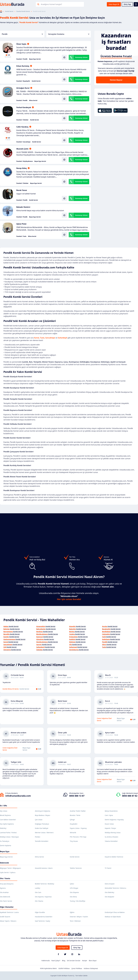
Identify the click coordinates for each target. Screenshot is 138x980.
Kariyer (85, 961)
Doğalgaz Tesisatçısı (42, 824)
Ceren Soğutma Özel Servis (104, 719)
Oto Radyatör (110, 897)
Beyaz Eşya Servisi (35, 59)
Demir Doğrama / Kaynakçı (114, 820)
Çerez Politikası (77, 968)
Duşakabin (74, 824)
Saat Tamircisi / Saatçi (43, 921)
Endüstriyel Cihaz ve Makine (115, 912)
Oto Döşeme (74, 892)
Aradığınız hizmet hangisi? (51, 4)
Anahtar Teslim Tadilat (78, 811)
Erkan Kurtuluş (23, 66)
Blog (64, 961)
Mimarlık (73, 833)
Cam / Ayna (109, 815)
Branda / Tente (75, 815)
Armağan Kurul (23, 88)
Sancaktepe (50, 338)
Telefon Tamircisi (76, 868)
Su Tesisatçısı (5, 841)
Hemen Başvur (116, 80)
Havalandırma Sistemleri (44, 917)
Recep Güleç (22, 168)
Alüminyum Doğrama (43, 811)
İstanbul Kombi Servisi (23, 11)
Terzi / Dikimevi (75, 921)
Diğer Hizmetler (7, 907)
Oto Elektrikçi (109, 892)
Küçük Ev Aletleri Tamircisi (114, 857)
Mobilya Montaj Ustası (113, 833)
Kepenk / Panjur (110, 828)
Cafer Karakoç (22, 127)
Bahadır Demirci (23, 207)
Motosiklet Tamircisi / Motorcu (115, 888)
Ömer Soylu (21, 44)
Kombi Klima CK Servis (11, 689)
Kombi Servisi (9, 11)
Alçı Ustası (4, 811)
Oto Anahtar (4, 892)
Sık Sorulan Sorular (74, 961)
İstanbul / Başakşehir (23, 81)
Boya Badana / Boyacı (43, 815)
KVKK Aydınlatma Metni (48, 968)
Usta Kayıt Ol (114, 4)
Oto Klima (73, 897)
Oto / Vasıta (5, 878)
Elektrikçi (3, 828)
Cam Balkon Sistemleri (8, 820)
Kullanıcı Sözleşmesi (91, 968)
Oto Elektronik (5, 897)
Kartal (37, 338)
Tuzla (42, 338)
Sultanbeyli (62, 338)
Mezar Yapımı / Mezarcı (8, 921)
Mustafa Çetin (22, 149)
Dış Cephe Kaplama (7, 824)
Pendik (22, 34)
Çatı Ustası (39, 820)
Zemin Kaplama (5, 845)
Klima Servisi (33, 101)
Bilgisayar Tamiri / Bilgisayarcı (11, 868)
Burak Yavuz (22, 190)
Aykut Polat (21, 224)
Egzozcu (3, 888)
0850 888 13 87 (77, 796)
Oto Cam (38, 892)
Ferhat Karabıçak (24, 107)
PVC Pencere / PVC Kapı (78, 837)
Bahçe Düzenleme (111, 811)
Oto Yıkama (39, 901)
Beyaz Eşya (5, 851)
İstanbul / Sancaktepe (23, 142)
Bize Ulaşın (93, 961)
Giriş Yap (127, 4)
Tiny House (74, 841)
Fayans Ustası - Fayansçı (78, 828)
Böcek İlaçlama (5, 815)
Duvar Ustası (109, 824)
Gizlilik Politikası (64, 968)
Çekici (72, 884)
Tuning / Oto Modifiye (78, 901)
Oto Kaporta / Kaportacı (43, 897)
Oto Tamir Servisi (6, 901)
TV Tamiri (108, 868)
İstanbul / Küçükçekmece (25, 161)
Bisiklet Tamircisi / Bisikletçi (45, 884)
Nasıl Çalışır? (56, 961)
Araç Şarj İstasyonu (7, 884)
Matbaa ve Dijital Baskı (113, 917)
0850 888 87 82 (130, 796)
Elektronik (4, 863)
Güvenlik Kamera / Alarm (44, 868)
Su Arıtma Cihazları (111, 837)
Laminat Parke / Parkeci (8, 833)
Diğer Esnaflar (40, 912)
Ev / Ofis (4, 806)
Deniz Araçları (110, 884)
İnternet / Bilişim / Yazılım (79, 917)
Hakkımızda (46, 961)
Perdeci (38, 837)
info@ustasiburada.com (18, 796)
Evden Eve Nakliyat (42, 828)
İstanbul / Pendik (22, 59)
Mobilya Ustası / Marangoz (9, 837)
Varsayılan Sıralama (69, 34)
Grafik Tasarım (5, 917)
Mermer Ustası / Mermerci (44, 833)
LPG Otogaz (74, 888)
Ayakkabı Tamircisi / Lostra (9, 912)
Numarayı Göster (81, 57)
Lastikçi (38, 888)
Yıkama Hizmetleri (111, 841)
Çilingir (72, 820)
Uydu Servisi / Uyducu (8, 872)
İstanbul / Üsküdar (22, 120)
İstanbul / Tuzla (21, 236)
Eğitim (72, 912)
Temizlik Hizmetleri (42, 841)
